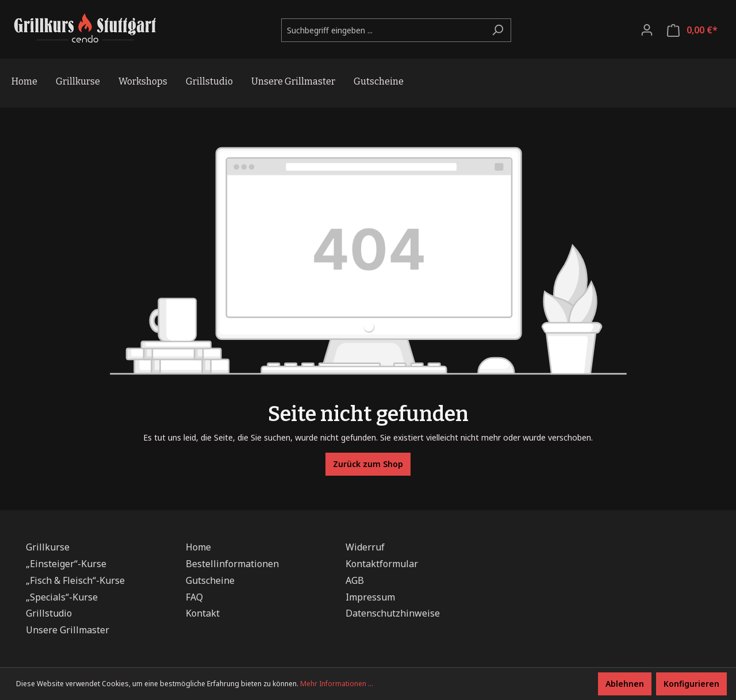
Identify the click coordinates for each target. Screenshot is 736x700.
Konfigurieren (691, 684)
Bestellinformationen (232, 564)
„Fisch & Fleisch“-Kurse (75, 580)
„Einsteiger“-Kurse (66, 564)
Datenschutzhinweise (393, 613)
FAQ (194, 597)
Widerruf (365, 547)
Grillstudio (49, 613)
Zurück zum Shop (368, 464)
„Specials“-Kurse (62, 597)
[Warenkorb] (692, 30)
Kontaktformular (382, 564)
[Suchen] (498, 30)
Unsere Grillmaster (68, 630)
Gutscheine (210, 580)
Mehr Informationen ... (337, 684)
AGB (355, 580)
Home (198, 547)
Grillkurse (48, 547)
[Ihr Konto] (647, 30)
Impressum (370, 597)
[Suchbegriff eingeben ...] (383, 30)
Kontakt (203, 613)
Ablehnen (625, 684)
